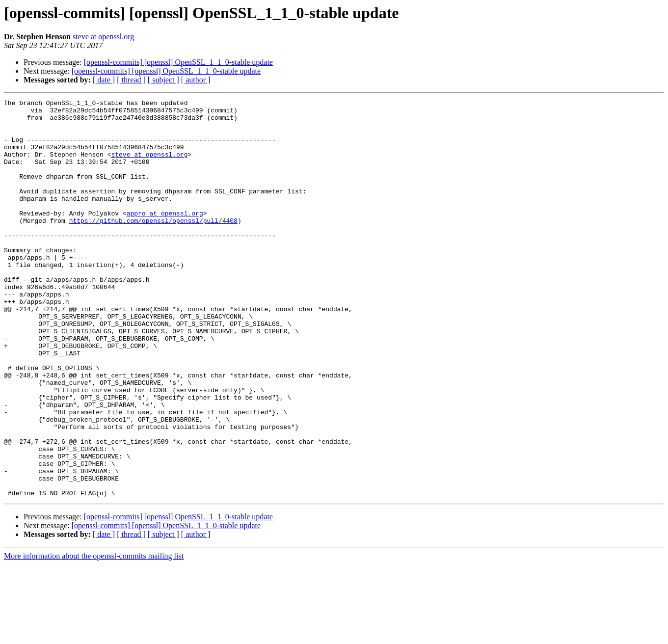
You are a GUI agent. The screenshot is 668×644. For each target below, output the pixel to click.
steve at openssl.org (103, 37)
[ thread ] (131, 80)
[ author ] (196, 80)
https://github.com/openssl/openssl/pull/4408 (153, 245)
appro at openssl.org (165, 237)
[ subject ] (163, 80)
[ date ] (104, 80)
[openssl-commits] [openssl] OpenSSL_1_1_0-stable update (178, 62)
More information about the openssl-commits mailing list (94, 635)
